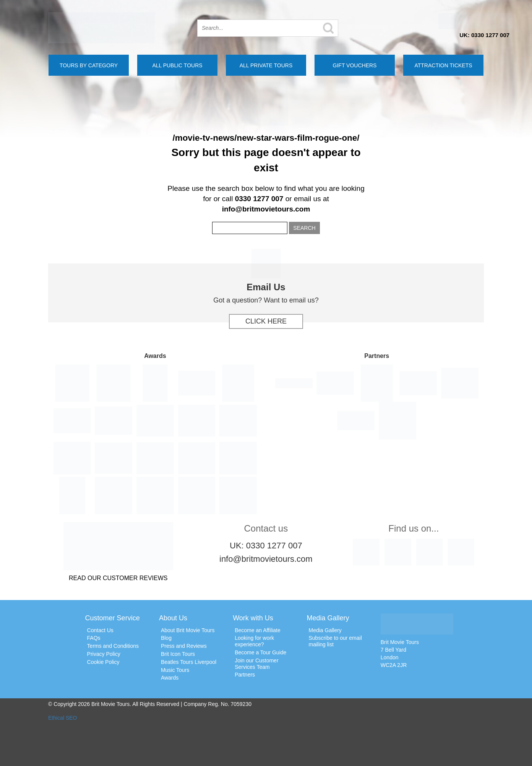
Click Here (266, 321)
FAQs (94, 638)
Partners (245, 675)
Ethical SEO (62, 718)
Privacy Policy (104, 654)
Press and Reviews (184, 646)
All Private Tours (266, 65)
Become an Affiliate (258, 630)
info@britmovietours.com (266, 209)
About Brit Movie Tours (188, 630)
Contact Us (100, 630)
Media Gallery (325, 630)
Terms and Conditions (113, 646)
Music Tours (175, 670)
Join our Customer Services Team (256, 664)
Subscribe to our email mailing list (335, 641)
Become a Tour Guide (260, 652)
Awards (170, 678)
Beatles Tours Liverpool (189, 662)
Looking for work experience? (254, 641)
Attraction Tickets (443, 65)
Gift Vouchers (355, 65)
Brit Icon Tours (178, 654)
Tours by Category (89, 65)
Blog (166, 638)
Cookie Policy (103, 662)
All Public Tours (177, 65)
